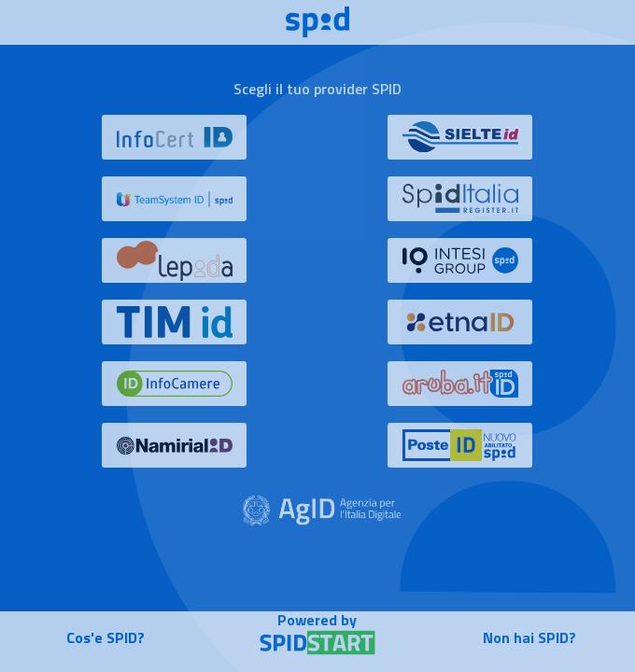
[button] (175, 146)
